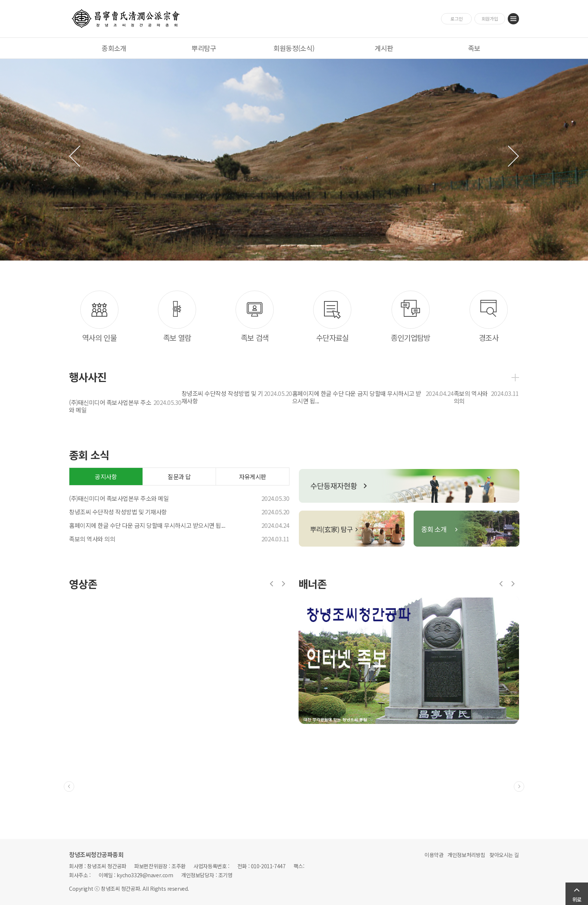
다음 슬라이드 (513, 156)
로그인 (457, 19)
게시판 (384, 48)
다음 (283, 584)
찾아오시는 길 (504, 855)
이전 (271, 584)
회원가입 (490, 19)
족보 (474, 48)
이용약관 (434, 855)
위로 (577, 899)
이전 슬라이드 (75, 156)
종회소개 (114, 48)
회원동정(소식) (294, 48)
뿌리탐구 (204, 48)
